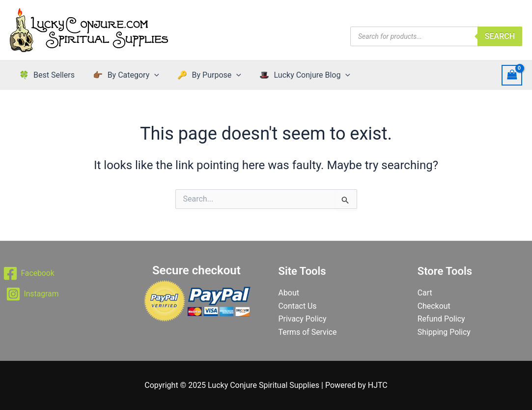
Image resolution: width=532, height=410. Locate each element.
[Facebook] (29, 273)
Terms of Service (308, 332)
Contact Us (298, 306)
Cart (425, 293)
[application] (150, 75)
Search (500, 36)
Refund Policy (441, 319)
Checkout (434, 306)
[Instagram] (33, 294)
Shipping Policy (444, 332)
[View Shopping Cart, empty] (512, 75)
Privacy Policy (303, 319)
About (289, 293)
